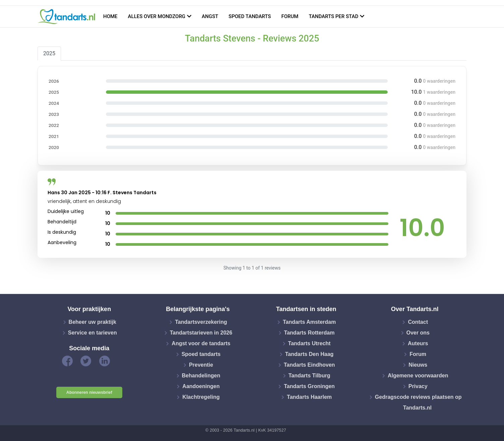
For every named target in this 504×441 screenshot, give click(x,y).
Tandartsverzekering (201, 322)
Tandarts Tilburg (309, 376)
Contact (418, 322)
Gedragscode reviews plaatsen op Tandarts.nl (418, 402)
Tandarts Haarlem (309, 397)
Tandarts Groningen (309, 386)
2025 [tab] (49, 53)
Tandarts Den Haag (309, 354)
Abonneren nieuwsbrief (89, 392)
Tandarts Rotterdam (309, 333)
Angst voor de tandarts (201, 343)
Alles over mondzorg (157, 16)
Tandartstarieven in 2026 (201, 333)
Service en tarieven (92, 333)
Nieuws (418, 365)
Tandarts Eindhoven (309, 365)
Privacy (418, 386)
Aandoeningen (201, 386)
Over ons (418, 333)
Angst (210, 16)
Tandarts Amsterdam (309, 322)
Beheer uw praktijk (92, 322)
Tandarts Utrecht (309, 343)
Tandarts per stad (333, 16)
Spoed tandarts (250, 16)
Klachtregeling (201, 397)
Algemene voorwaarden (418, 376)
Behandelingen (201, 376)
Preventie (201, 365)
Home (110, 16)
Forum (290, 16)
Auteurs (418, 343)
